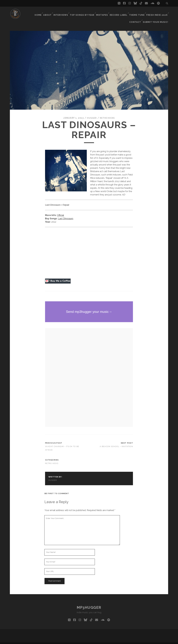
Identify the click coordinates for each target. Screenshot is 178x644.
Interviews (51, 12)
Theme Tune (125, 12)
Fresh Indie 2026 (144, 12)
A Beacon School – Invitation (116, 442)
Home (27, 12)
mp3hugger (89, 603)
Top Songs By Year (71, 12)
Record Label (107, 12)
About (37, 12)
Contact (162, 12)
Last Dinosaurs (66, 214)
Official (60, 211)
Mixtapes (90, 12)
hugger (91, 113)
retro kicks (108, 113)
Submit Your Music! (157, 15)
